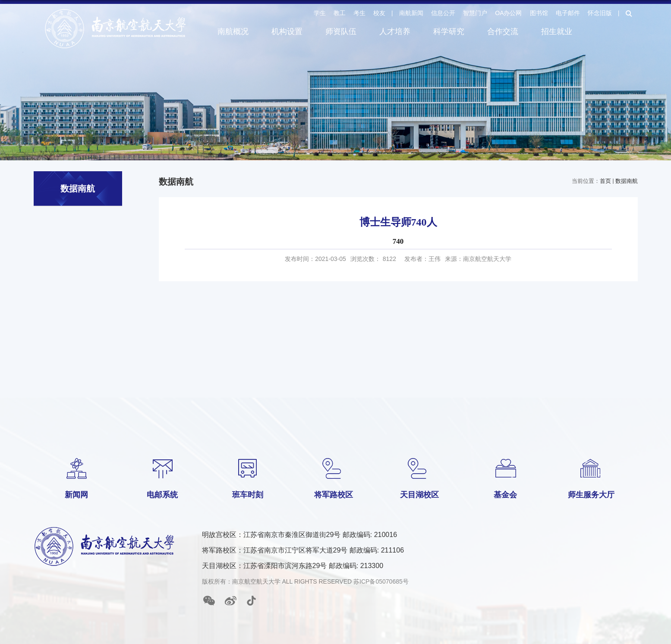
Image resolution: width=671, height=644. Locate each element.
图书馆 (539, 13)
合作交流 (503, 31)
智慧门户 (475, 13)
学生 (320, 13)
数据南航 (627, 181)
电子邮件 (568, 13)
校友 (379, 13)
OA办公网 (508, 13)
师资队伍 (341, 31)
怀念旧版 (600, 13)
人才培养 (395, 31)
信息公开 (443, 13)
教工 (340, 13)
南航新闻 (411, 13)
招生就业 (557, 31)
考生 (359, 13)
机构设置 (287, 31)
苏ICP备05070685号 (381, 581)
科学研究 (449, 31)
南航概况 (233, 31)
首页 (605, 181)
